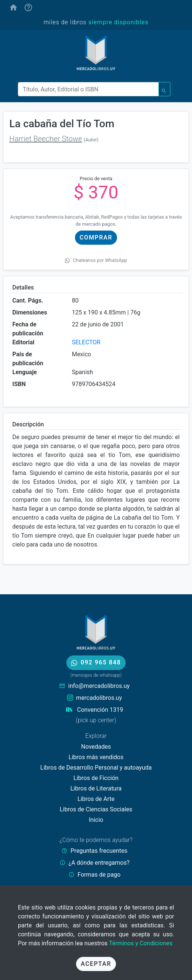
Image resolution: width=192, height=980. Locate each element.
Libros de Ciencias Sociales (96, 809)
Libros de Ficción (96, 778)
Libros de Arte (96, 799)
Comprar (96, 237)
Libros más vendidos (96, 757)
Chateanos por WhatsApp (96, 260)
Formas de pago (99, 875)
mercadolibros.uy (99, 698)
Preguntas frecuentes (99, 851)
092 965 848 (96, 662)
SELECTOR (86, 342)
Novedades (96, 747)
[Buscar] (88, 89)
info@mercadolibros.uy (99, 686)
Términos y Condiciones (141, 943)
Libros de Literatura (96, 788)
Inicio (96, 820)
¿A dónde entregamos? (99, 863)
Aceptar (96, 964)
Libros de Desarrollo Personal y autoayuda (96, 768)
